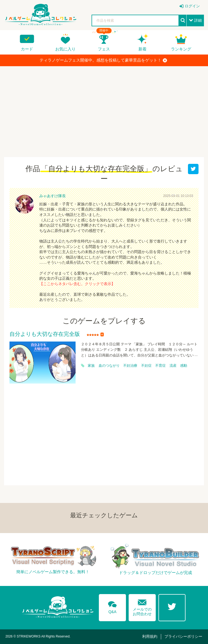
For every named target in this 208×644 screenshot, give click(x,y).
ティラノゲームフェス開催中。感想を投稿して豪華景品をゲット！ (103, 60)
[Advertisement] (104, 110)
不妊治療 (130, 366)
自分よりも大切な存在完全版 (45, 334)
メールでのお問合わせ (142, 606)
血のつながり (109, 366)
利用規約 (150, 636)
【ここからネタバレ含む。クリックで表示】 (77, 284)
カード (27, 49)
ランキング (181, 49)
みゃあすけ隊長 (53, 196)
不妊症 (146, 366)
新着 (142, 49)
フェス (104, 49)
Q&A (112, 606)
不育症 (160, 366)
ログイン (192, 6)
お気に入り (65, 49)
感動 (184, 366)
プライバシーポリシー (183, 636)
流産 (173, 366)
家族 (91, 366)
